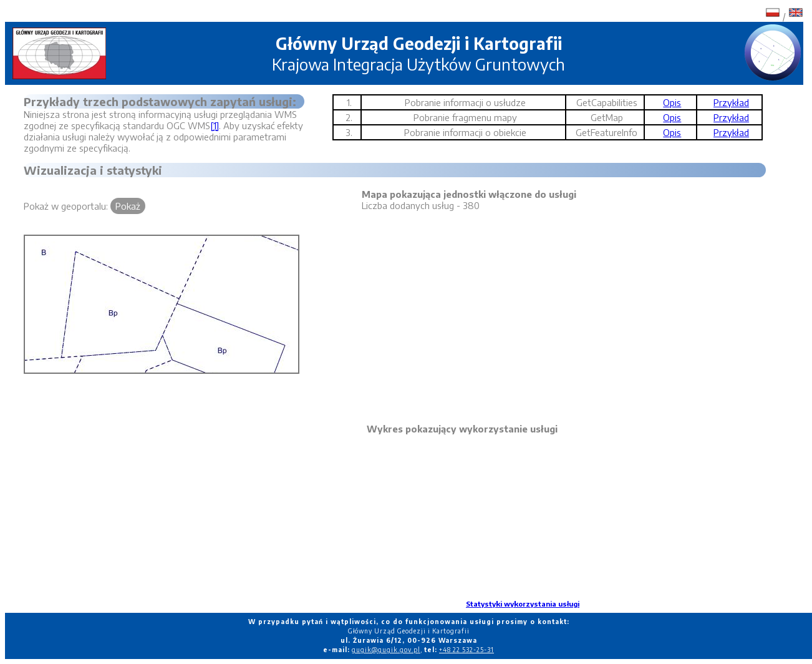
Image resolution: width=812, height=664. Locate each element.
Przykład (731, 102)
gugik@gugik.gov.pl (386, 650)
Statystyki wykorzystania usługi (523, 604)
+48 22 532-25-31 (466, 650)
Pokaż (128, 206)
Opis (672, 102)
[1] (215, 125)
